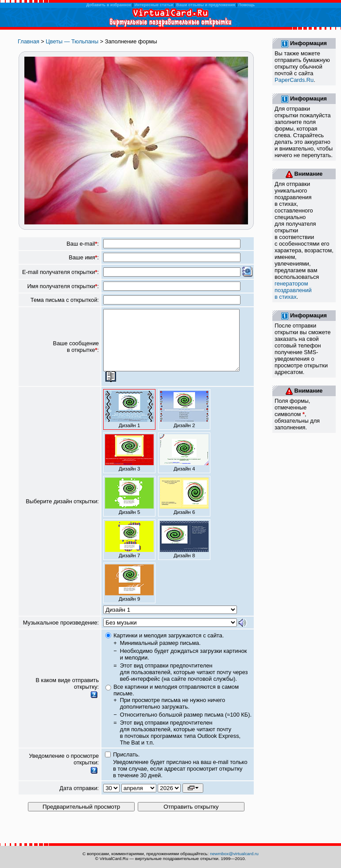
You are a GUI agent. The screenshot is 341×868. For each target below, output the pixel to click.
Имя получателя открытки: (63, 286)
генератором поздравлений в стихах (293, 290)
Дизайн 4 (184, 465)
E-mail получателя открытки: (60, 272)
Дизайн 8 (184, 552)
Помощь (246, 5)
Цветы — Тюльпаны (72, 41)
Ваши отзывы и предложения (206, 5)
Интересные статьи (154, 5)
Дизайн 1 (129, 421)
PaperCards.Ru (294, 80)
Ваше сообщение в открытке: (76, 353)
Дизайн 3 (129, 465)
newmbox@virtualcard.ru (234, 854)
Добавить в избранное (109, 5)
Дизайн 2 (184, 421)
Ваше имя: (84, 257)
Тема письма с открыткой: (65, 300)
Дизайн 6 (184, 508)
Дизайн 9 (129, 595)
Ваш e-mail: (83, 244)
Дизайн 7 (129, 552)
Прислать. (126, 766)
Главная (29, 41)
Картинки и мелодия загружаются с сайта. (169, 647)
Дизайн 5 (129, 508)
